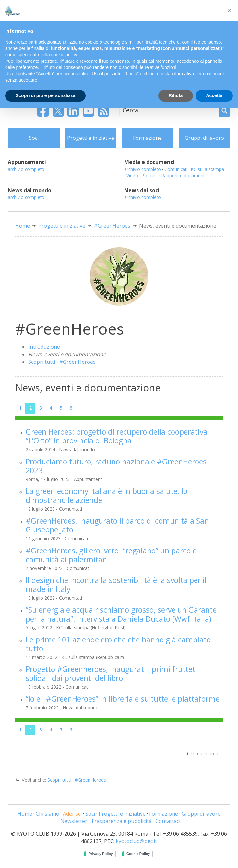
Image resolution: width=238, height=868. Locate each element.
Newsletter (74, 821)
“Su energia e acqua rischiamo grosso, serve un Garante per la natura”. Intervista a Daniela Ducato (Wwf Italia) (121, 614)
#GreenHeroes (112, 226)
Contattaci (168, 821)
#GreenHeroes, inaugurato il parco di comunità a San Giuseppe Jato (117, 525)
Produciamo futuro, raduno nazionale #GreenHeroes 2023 (116, 466)
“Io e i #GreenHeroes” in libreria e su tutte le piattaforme (123, 699)
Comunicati (176, 169)
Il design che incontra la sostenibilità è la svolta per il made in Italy (116, 584)
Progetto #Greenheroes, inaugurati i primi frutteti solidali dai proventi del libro (111, 673)
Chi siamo (48, 814)
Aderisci (72, 814)
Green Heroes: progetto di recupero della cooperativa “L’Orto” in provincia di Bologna (117, 436)
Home (23, 226)
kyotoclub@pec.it (136, 841)
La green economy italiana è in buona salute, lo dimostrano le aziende (107, 495)
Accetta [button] (214, 95)
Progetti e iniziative (91, 138)
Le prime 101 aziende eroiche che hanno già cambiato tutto (118, 644)
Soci (34, 138)
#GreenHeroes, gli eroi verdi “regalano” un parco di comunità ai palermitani (112, 555)
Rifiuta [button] (176, 95)
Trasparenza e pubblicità (121, 821)
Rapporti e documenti (184, 176)
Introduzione (44, 347)
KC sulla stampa (208, 169)
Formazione (147, 138)
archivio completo (26, 169)
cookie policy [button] (64, 55)
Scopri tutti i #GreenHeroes (62, 362)
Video (132, 176)
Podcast (150, 176)
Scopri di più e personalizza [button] (45, 95)
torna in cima (205, 754)
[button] (230, 10)
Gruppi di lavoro (204, 138)
